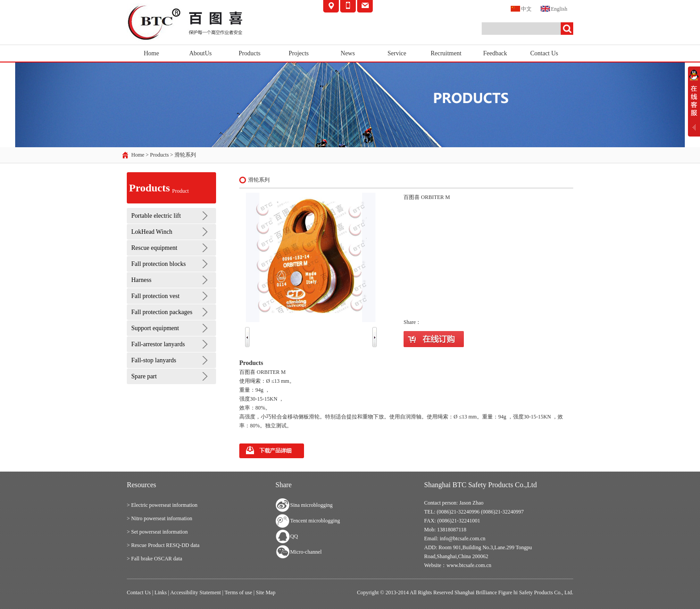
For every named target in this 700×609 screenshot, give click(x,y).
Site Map (266, 592)
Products (250, 53)
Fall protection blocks (158, 264)
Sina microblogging (311, 505)
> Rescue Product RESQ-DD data (163, 545)
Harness (141, 280)
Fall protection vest (155, 296)
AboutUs (201, 53)
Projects (298, 53)
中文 (521, 8)
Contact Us (544, 53)
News (348, 53)
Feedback (495, 53)
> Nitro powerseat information (159, 518)
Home (151, 53)
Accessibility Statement (196, 592)
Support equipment (155, 328)
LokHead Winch (152, 232)
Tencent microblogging (315, 521)
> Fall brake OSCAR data (154, 559)
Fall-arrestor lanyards (158, 344)
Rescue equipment (154, 248)
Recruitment (446, 53)
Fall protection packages (162, 312)
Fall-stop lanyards (154, 360)
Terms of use (238, 592)
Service (397, 53)
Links (160, 592)
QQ (294, 536)
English (554, 8)
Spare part (144, 376)
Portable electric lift (156, 216)
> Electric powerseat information (162, 505)
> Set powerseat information (157, 532)
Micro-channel (306, 552)
